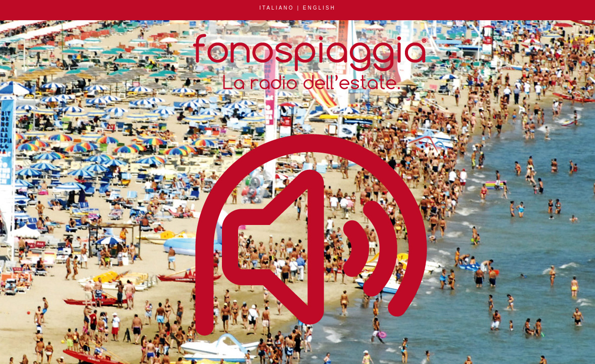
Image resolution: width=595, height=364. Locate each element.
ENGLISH (319, 8)
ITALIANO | (281, 8)
